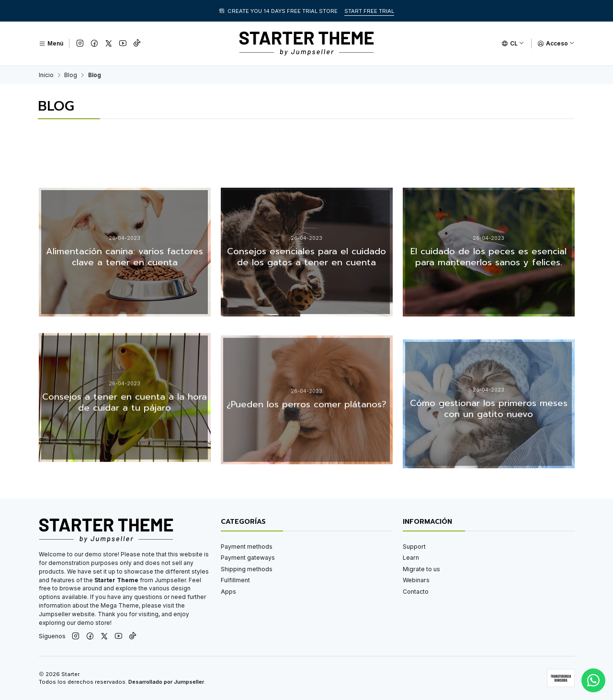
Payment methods (247, 547)
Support (414, 547)
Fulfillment (235, 580)
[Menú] (51, 44)
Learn (411, 558)
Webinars (416, 580)
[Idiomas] (513, 44)
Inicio (46, 75)
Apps (228, 592)
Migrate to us (421, 569)
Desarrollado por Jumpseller (166, 682)
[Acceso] (556, 44)
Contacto (416, 592)
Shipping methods (247, 569)
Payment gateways (248, 558)
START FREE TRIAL (369, 11)
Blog (71, 75)
